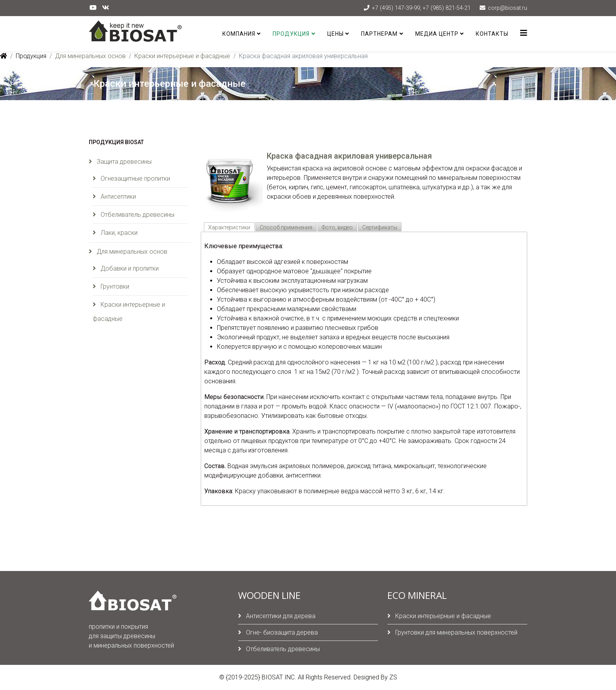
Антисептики (117, 197)
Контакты (492, 34)
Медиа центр (437, 34)
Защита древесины (123, 162)
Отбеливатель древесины (137, 215)
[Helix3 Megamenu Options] (524, 33)
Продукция (291, 34)
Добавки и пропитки (129, 268)
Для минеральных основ (90, 56)
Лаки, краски (118, 233)
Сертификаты (380, 227)
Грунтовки (114, 286)
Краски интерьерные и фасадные (182, 56)
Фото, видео (337, 227)
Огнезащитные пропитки (135, 178)
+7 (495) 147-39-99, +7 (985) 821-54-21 (421, 8)
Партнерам (379, 34)
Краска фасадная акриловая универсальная (349, 156)
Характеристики (229, 227)
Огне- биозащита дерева (281, 632)
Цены (335, 34)
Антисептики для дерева (280, 616)
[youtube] (93, 8)
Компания (239, 34)
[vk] (106, 8)
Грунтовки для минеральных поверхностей (456, 632)
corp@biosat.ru (508, 8)
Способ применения (286, 227)
